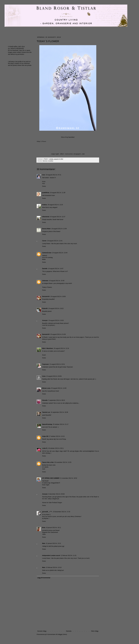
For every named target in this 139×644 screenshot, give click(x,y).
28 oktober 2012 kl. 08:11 (56, 448)
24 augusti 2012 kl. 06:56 (54, 376)
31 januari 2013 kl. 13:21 (53, 543)
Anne (44, 376)
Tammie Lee (46, 412)
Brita (44, 528)
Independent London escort (51, 556)
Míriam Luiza (46, 388)
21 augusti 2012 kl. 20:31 (57, 364)
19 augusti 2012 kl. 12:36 (59, 229)
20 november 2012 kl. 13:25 (63, 462)
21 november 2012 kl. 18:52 (69, 478)
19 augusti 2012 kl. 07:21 (53, 175)
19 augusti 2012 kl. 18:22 (56, 308)
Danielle (45, 269)
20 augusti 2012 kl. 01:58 (58, 334)
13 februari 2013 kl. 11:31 (69, 556)
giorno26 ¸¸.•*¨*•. (47, 512)
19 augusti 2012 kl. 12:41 (55, 241)
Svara (44, 186)
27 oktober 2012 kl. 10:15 (57, 436)
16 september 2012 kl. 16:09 (59, 412)
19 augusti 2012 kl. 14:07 (56, 269)
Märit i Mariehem (48, 348)
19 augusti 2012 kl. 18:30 (56, 320)
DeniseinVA (46, 297)
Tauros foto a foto (48, 462)
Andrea (44, 205)
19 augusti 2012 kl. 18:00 (58, 297)
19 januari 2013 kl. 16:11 (53, 528)
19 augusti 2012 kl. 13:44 (60, 253)
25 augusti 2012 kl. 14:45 (59, 388)
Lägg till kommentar (44, 578)
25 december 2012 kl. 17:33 (62, 512)
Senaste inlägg (42, 631)
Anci (44, 175)
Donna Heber (46, 229)
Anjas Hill (45, 436)
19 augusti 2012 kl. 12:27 (58, 217)
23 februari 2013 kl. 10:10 (54, 567)
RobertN (45, 308)
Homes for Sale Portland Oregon (52, 503)
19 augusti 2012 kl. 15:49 (57, 281)
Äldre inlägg (95, 631)
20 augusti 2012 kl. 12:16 (61, 348)
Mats (44, 543)
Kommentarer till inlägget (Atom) (57, 634)
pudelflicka (46, 193)
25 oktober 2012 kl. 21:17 (61, 424)
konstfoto (51, 161)
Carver (44, 241)
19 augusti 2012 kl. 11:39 (58, 193)
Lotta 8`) (45, 448)
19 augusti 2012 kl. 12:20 (55, 205)
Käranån (45, 400)
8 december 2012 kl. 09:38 (56, 494)
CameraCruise (47, 253)
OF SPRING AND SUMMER (51, 478)
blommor (45, 161)
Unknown (45, 281)
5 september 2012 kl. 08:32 (57, 400)
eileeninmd (46, 217)
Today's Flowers (47, 287)
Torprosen (45, 364)
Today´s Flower (41, 141)
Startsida (69, 631)
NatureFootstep (47, 424)
